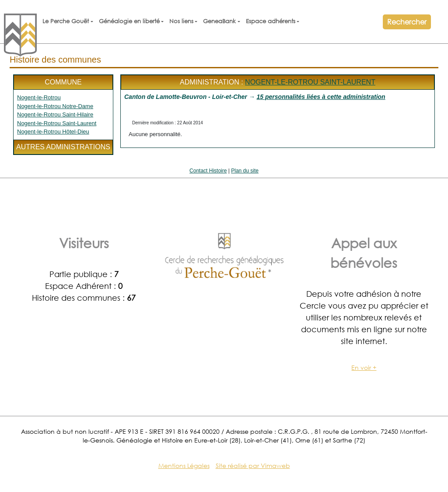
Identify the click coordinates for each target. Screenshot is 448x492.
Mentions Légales (184, 466)
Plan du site (245, 171)
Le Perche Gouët (66, 21)
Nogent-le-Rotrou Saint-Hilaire (55, 114)
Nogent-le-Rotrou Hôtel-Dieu (53, 132)
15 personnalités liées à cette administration (321, 97)
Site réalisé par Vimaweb (253, 466)
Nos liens (181, 21)
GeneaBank (219, 21)
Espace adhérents (271, 21)
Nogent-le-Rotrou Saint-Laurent (57, 123)
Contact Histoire (208, 171)
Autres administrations (63, 147)
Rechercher (407, 22)
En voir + (364, 367)
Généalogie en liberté (129, 21)
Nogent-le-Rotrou (39, 97)
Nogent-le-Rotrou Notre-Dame (55, 106)
